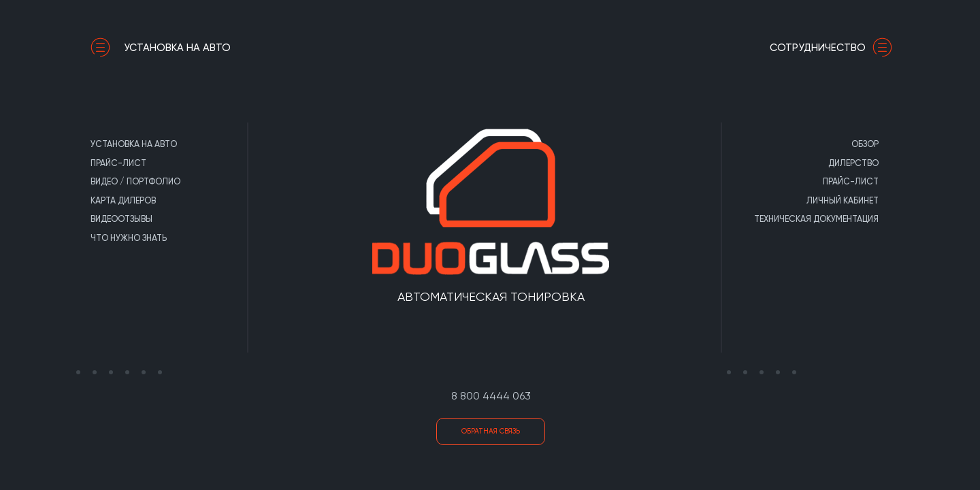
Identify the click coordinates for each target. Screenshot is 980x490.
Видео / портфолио (135, 181)
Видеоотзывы (121, 219)
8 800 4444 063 (491, 396)
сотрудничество (834, 48)
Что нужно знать (129, 238)
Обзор (865, 144)
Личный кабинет (843, 200)
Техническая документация (816, 219)
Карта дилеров (123, 200)
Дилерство (853, 163)
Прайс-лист (118, 163)
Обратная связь (491, 431)
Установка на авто (161, 48)
